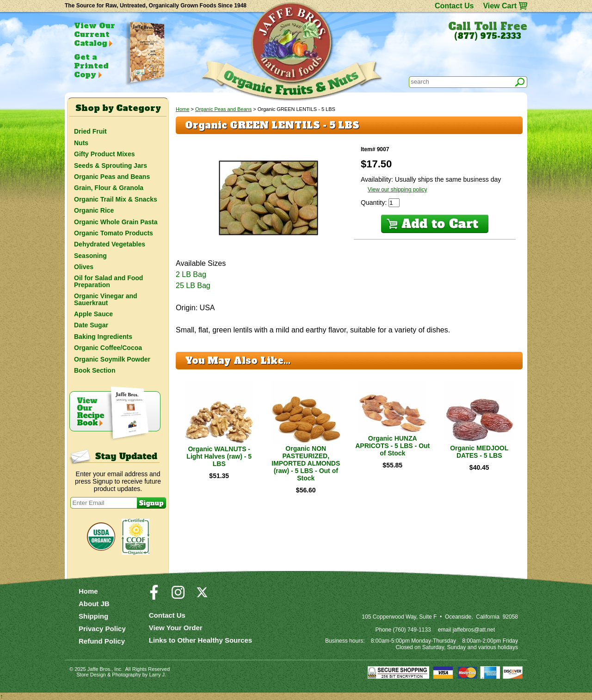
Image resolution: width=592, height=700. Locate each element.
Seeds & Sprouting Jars (111, 166)
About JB (94, 604)
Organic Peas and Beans (223, 109)
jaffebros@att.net (474, 630)
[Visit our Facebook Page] (154, 596)
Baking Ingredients (103, 337)
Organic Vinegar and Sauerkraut (106, 299)
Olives (84, 267)
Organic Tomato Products (114, 233)
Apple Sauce (93, 314)
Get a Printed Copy (91, 66)
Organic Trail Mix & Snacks (116, 199)
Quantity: (375, 203)
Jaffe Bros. (99, 669)
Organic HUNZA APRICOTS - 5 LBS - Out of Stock (392, 446)
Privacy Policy (102, 629)
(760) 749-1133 (412, 630)
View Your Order (176, 628)
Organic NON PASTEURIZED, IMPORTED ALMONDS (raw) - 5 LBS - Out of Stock (306, 463)
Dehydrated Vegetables (110, 244)
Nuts (81, 143)
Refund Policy (102, 641)
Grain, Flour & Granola (109, 188)
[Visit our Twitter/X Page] (202, 596)
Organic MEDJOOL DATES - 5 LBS (479, 452)
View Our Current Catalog (95, 34)
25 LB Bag (193, 286)
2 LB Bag (191, 274)
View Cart (500, 6)
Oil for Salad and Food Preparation (108, 281)
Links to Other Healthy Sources (200, 640)
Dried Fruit (90, 131)
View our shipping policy (398, 190)
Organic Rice (94, 210)
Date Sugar (91, 325)
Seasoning (90, 256)
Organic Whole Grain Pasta (116, 222)
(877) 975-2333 (488, 36)
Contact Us (454, 6)
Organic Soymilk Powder (112, 359)
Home (182, 109)
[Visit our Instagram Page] (178, 596)
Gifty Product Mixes (104, 154)
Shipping (93, 616)
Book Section (95, 370)
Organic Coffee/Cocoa (108, 348)
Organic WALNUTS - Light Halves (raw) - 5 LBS (219, 456)
